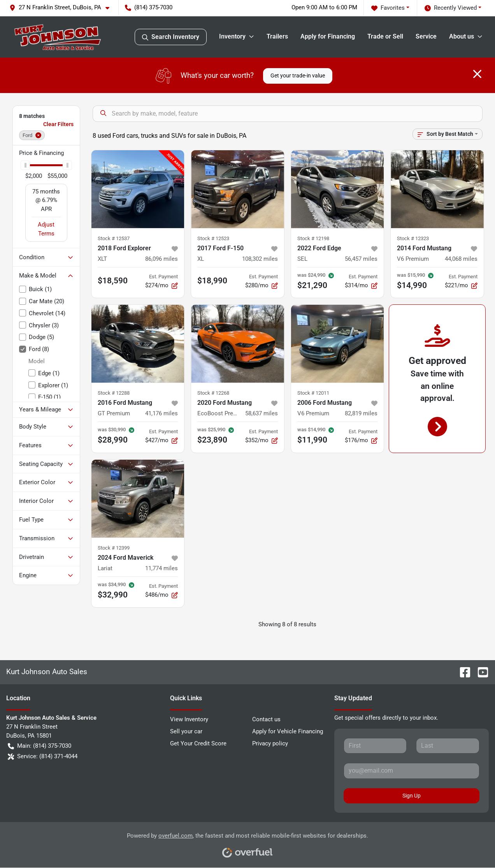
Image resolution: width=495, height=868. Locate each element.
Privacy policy (270, 743)
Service (426, 36)
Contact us (266, 719)
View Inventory (189, 719)
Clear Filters (58, 124)
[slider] (25, 165)
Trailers (277, 36)
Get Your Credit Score (198, 743)
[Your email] (412, 771)
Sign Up (412, 796)
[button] (62, 8)
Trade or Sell (385, 36)
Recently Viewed (451, 8)
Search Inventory (171, 37)
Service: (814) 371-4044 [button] (43, 756)
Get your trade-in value (298, 76)
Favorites (388, 8)
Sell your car (186, 731)
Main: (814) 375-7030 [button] (39, 746)
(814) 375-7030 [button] (149, 7)
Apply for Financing (328, 36)
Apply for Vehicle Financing (288, 731)
